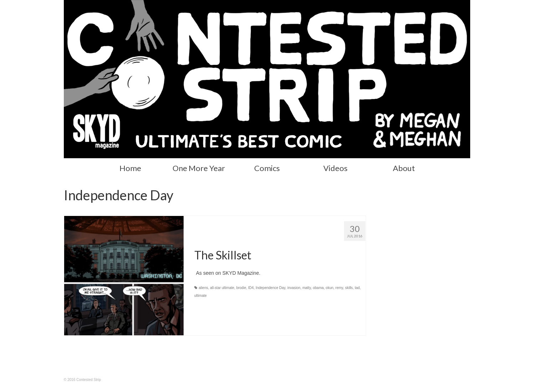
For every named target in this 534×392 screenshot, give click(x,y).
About (404, 168)
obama (318, 288)
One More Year (199, 168)
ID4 (251, 288)
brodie (241, 288)
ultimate (201, 296)
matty (307, 288)
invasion (294, 288)
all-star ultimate (222, 288)
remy (339, 288)
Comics (267, 168)
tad (357, 288)
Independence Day (270, 288)
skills (349, 288)
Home (130, 168)
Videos (335, 168)
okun (330, 288)
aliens (204, 288)
